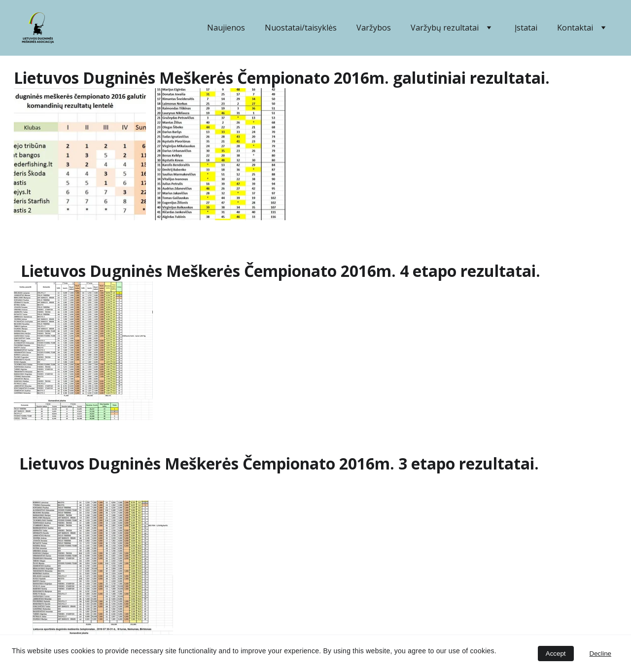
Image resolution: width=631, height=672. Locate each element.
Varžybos (374, 28)
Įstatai (526, 28)
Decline (600, 654)
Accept (556, 654)
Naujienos (226, 28)
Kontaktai (575, 28)
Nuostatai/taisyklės (301, 28)
